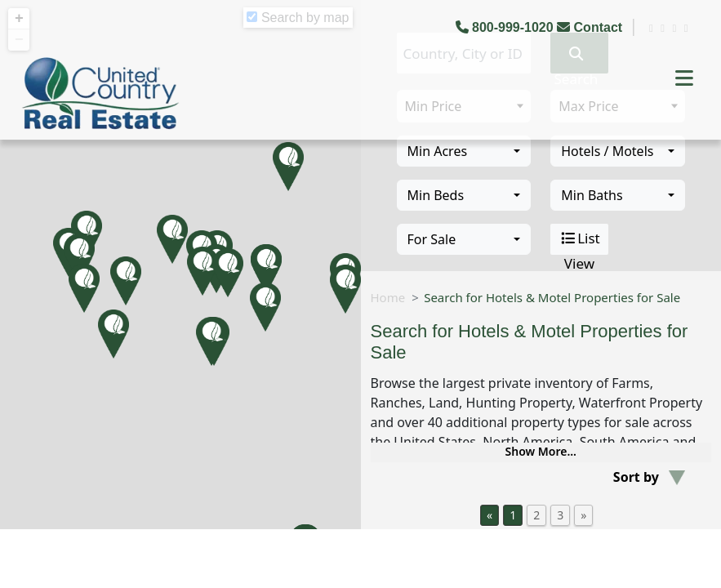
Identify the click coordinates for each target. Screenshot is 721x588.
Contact (591, 27)
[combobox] (464, 151)
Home (388, 297)
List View (579, 239)
